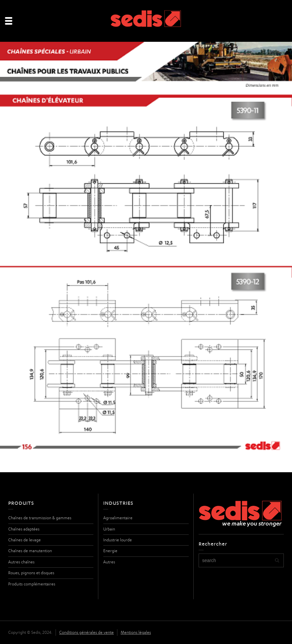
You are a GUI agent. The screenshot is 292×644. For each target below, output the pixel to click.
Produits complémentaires (32, 584)
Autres (109, 562)
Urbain (109, 529)
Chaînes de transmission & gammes (40, 518)
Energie (110, 551)
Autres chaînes (21, 562)
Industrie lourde (118, 540)
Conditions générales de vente (86, 632)
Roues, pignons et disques (31, 573)
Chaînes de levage (24, 540)
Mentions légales (136, 632)
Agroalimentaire (118, 518)
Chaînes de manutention (30, 551)
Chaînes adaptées (24, 529)
